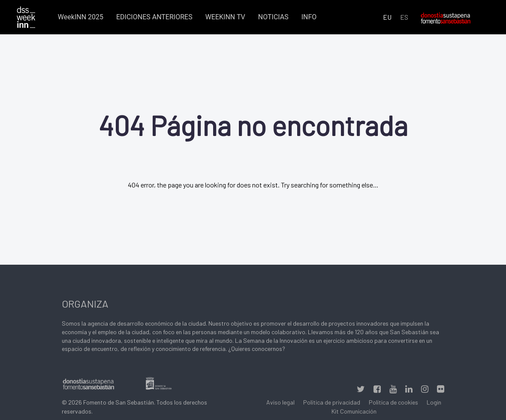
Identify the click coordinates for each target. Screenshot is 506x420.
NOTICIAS (273, 17)
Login (434, 402)
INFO (309, 17)
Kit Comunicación (354, 411)
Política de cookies (393, 402)
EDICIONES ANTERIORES (154, 17)
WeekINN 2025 (81, 17)
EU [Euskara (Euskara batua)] (387, 17)
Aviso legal (280, 402)
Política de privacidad (332, 402)
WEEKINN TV (225, 17)
